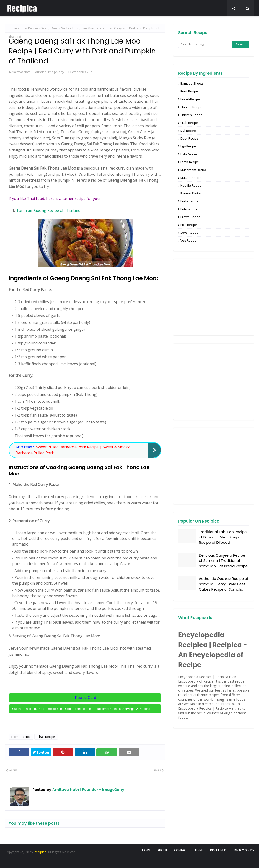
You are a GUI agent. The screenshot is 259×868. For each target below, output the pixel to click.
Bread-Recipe (190, 99)
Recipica (41, 852)
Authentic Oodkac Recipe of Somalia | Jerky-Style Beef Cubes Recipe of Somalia (224, 584)
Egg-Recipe (188, 146)
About (162, 850)
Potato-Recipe (190, 209)
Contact (181, 850)
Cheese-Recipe (191, 107)
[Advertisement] (214, 297)
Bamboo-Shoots (192, 83)
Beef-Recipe (189, 91)
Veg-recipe (188, 240)
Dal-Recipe (188, 131)
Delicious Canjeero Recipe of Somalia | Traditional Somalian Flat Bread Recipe (223, 561)
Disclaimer (218, 850)
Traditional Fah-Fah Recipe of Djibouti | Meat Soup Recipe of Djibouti (223, 537)
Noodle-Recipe (191, 185)
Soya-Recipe (189, 233)
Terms (199, 850)
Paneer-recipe (191, 193)
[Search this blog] (205, 44)
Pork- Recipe (29, 28)
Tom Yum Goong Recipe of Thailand (48, 210)
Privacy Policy (243, 850)
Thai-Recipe (46, 737)
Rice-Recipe (189, 225)
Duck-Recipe (189, 138)
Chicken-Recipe (191, 115)
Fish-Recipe (189, 154)
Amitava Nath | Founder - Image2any (38, 72)
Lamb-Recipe (190, 162)
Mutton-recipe (191, 178)
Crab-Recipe (189, 123)
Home (13, 28)
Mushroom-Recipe (194, 170)
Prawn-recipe (190, 217)
